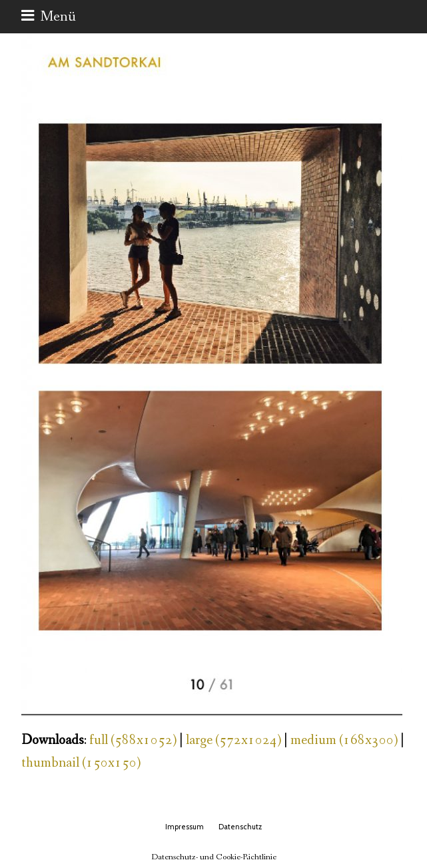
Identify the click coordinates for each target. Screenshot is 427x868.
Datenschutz (240, 827)
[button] (49, 17)
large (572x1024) (233, 740)
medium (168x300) (344, 740)
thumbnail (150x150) (81, 763)
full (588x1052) (133, 740)
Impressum (185, 827)
